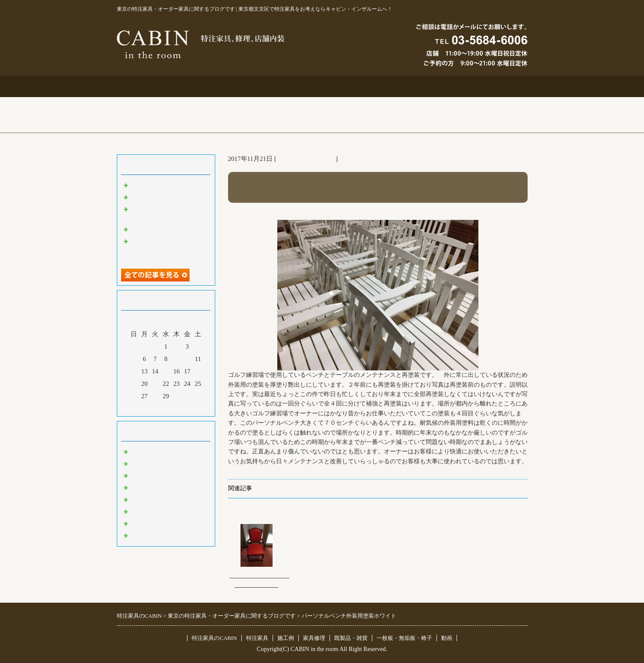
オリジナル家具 (152, 511)
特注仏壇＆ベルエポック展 (168, 185)
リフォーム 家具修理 (306, 159)
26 (134, 396)
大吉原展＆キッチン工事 (165, 197)
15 (166, 371)
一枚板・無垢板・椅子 (404, 638)
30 (177, 396)
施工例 (322, 86)
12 (134, 371)
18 (198, 371)
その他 (139, 499)
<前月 (149, 408)
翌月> (182, 408)
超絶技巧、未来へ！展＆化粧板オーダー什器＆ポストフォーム (168, 249)
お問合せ (404, 86)
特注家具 (240, 86)
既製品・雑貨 (149, 475)
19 (134, 384)
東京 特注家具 (150, 451)
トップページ (158, 86)
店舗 (136, 487)
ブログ (486, 86)
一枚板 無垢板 (152, 523)
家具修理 (314, 638)
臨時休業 (142, 535)
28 (155, 396)
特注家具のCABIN (214, 638)
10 (187, 359)
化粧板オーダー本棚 (159, 229)
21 (155, 384)
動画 (447, 638)
